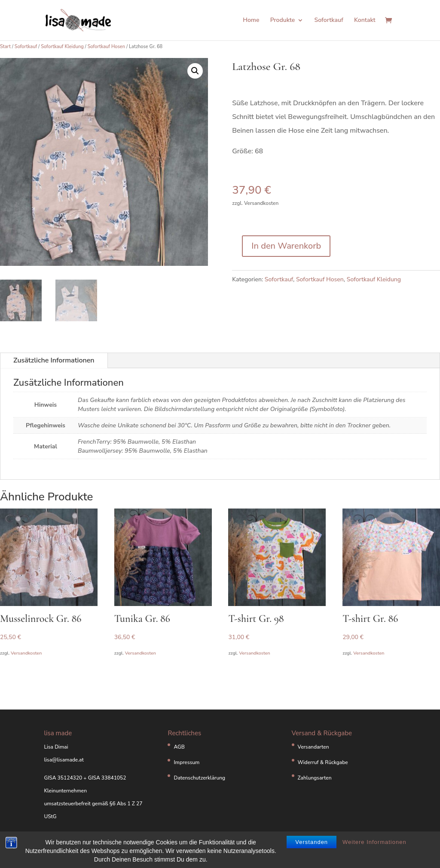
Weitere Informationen (374, 842)
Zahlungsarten (315, 778)
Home (251, 21)
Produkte (283, 21)
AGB (179, 747)
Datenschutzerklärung (199, 778)
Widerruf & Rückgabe (323, 762)
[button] (195, 71)
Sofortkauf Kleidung (62, 47)
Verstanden (312, 842)
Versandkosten (26, 653)
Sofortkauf (329, 21)
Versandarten (313, 747)
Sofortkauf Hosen (106, 47)
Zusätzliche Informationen (54, 360)
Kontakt (365, 21)
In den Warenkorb (286, 246)
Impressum (186, 762)
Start (5, 47)
